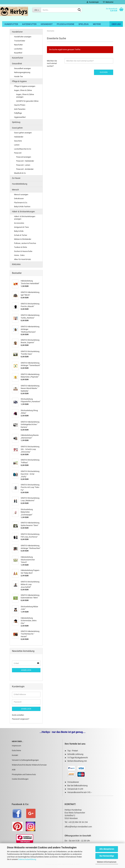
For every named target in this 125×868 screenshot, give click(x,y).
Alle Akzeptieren (107, 849)
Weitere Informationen (107, 862)
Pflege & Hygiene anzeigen (25, 86)
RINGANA (16, 264)
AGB (14, 770)
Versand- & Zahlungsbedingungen (25, 760)
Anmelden (26, 670)
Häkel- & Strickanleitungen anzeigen (25, 218)
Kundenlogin (93, 2)
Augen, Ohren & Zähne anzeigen (25, 96)
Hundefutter (11, 24)
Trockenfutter (20, 41)
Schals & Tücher (21, 235)
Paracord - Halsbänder (25, 161)
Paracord (18, 153)
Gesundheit (47, 24)
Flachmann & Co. (21, 203)
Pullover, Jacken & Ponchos (25, 243)
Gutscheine (16, 750)
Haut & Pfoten (20, 105)
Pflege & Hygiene (66, 24)
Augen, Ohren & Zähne (23, 90)
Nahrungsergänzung (22, 72)
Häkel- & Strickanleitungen (23, 212)
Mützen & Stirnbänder (23, 239)
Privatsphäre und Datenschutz (24, 774)
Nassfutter (18, 45)
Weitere (97, 24)
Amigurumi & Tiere (21, 227)
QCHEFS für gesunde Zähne (27, 101)
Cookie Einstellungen (20, 779)
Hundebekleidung (20, 184)
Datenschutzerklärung (27, 859)
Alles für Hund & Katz (22, 259)
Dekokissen (19, 198)
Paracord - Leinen (23, 165)
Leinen (17, 145)
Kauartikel (18, 53)
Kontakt (15, 755)
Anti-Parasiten (20, 109)
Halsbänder (19, 137)
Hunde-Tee (18, 76)
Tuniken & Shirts (21, 247)
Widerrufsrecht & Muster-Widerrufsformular (29, 765)
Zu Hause (16, 178)
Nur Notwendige (107, 856)
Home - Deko (19, 255)
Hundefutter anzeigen (23, 37)
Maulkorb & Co (20, 173)
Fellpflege (18, 113)
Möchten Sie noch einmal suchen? (52, 63)
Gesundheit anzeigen (22, 68)
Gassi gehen (17, 128)
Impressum (16, 746)
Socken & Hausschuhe (23, 251)
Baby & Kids (19, 231)
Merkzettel (108, 2)
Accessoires (19, 223)
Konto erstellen (18, 715)
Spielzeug (84, 24)
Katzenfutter (29, 24)
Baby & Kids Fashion (22, 207)
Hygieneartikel (20, 117)
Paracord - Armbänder (25, 169)
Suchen (104, 72)
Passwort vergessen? (21, 719)
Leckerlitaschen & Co (23, 149)
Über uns (116, 24)
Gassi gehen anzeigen (23, 133)
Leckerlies (18, 49)
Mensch (15, 190)
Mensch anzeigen (21, 195)
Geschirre (18, 141)
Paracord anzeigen (24, 157)
